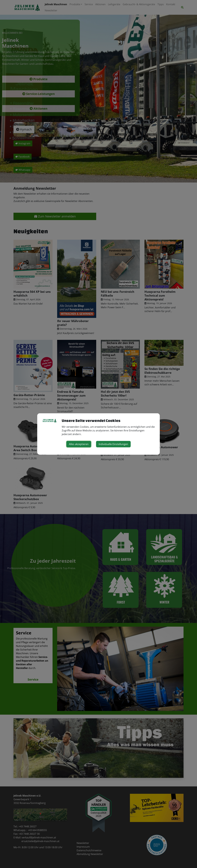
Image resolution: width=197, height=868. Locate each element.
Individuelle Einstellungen (113, 444)
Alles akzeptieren (79, 444)
